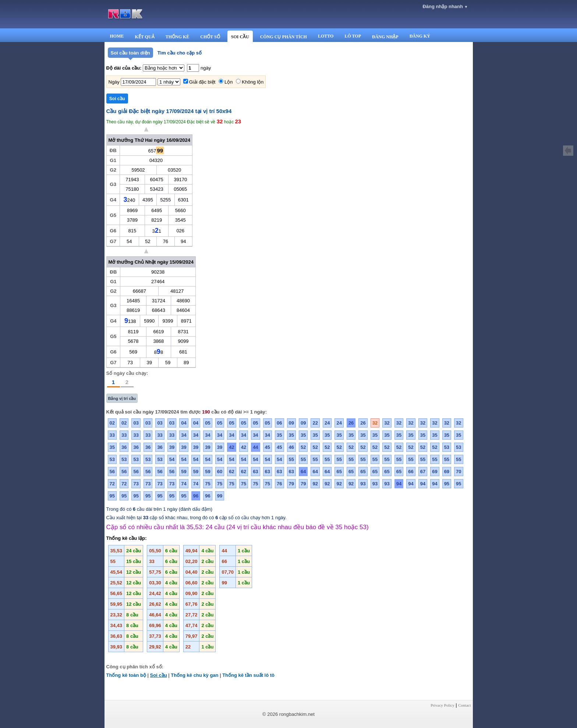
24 (327, 423)
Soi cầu (159, 675)
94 (399, 484)
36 (124, 447)
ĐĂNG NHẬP (385, 37)
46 (291, 447)
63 (255, 472)
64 (303, 472)
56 (112, 472)
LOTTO (326, 36)
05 (208, 423)
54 (172, 459)
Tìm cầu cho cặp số (180, 53)
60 (220, 472)
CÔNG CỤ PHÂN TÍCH (284, 37)
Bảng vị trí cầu (122, 398)
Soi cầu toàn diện (130, 53)
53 (447, 447)
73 (136, 484)
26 (351, 423)
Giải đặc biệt (202, 82)
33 (112, 435)
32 (375, 423)
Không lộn (253, 82)
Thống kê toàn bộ (126, 675)
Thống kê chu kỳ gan (194, 675)
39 (172, 447)
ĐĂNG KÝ (420, 36)
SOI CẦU (240, 37)
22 (315, 423)
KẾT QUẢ (145, 37)
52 (303, 447)
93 (363, 484)
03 (136, 423)
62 (231, 472)
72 (112, 484)
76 (279, 484)
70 (459, 472)
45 (268, 447)
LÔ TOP (353, 36)
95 (447, 484)
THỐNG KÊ (178, 37)
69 (435, 472)
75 (208, 484)
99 (220, 496)
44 (255, 447)
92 (315, 484)
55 (291, 459)
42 (231, 447)
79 (291, 484)
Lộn (229, 82)
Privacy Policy (442, 705)
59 (184, 472)
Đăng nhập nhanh (445, 6)
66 (411, 472)
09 (291, 423)
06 (279, 423)
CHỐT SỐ (210, 37)
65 (339, 472)
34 (184, 435)
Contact (464, 705)
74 (184, 484)
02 (112, 423)
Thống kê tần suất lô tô (248, 675)
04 (184, 423)
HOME (117, 36)
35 (279, 435)
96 (196, 496)
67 (423, 472)
